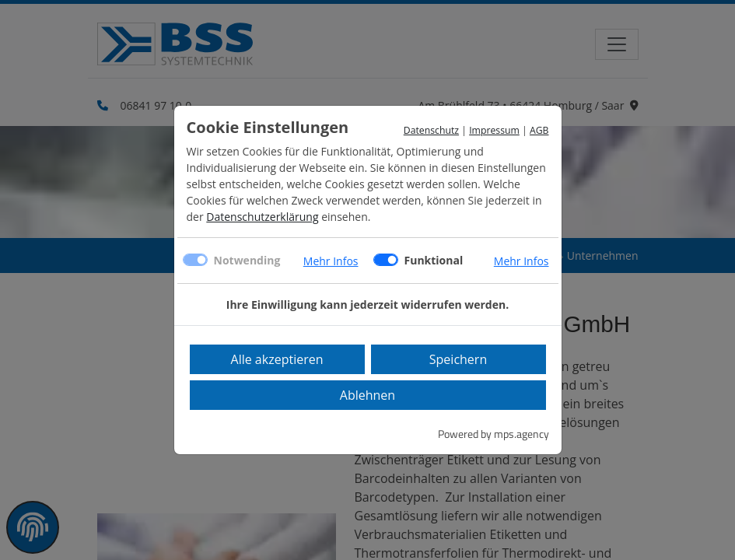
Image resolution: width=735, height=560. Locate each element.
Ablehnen (367, 395)
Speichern (458, 359)
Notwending (247, 260)
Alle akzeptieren (277, 359)
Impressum (494, 130)
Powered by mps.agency (493, 434)
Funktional (434, 260)
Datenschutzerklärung (262, 217)
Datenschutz (431, 130)
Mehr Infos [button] (331, 261)
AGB (539, 130)
